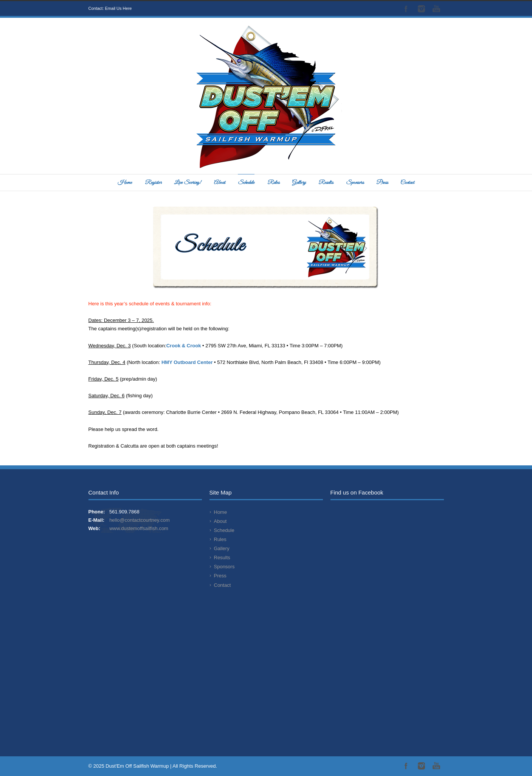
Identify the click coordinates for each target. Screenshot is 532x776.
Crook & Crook (184, 346)
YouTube (436, 9)
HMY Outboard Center (187, 362)
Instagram (421, 9)
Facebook (406, 9)
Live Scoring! (188, 183)
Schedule (246, 183)
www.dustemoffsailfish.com (139, 528)
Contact (407, 183)
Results (326, 183)
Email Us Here (119, 8)
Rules (273, 183)
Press (382, 183)
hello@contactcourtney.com (140, 520)
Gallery (299, 183)
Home (125, 183)
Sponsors (355, 183)
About (220, 183)
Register (153, 183)
